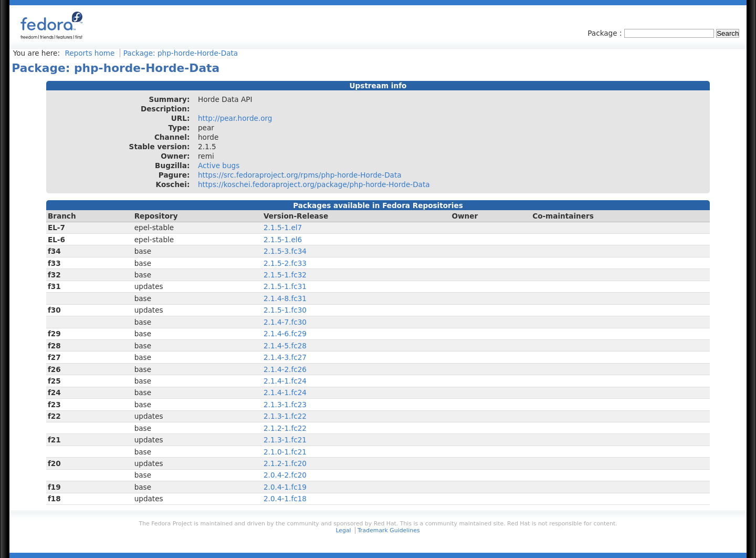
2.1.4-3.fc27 (285, 357)
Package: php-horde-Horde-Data (181, 53)
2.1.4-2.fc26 (285, 369)
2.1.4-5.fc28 (285, 346)
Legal (343, 530)
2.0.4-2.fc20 (285, 475)
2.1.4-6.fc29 (285, 334)
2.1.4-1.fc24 (285, 381)
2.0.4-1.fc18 (285, 499)
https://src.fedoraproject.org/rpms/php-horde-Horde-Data (300, 175)
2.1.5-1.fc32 (285, 275)
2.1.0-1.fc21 (285, 452)
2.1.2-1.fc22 (285, 428)
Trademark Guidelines (388, 530)
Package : (606, 33)
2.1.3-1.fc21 (285, 440)
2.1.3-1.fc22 (285, 416)
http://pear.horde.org (235, 118)
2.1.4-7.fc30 (285, 322)
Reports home (90, 53)
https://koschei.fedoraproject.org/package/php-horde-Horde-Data (314, 184)
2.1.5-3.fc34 (285, 251)
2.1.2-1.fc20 (285, 463)
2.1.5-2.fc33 (285, 263)
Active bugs (219, 166)
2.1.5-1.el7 (283, 228)
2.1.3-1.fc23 (285, 405)
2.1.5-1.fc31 (285, 286)
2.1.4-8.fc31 (285, 298)
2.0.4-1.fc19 (285, 487)
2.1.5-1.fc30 (285, 310)
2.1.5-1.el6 (283, 240)
